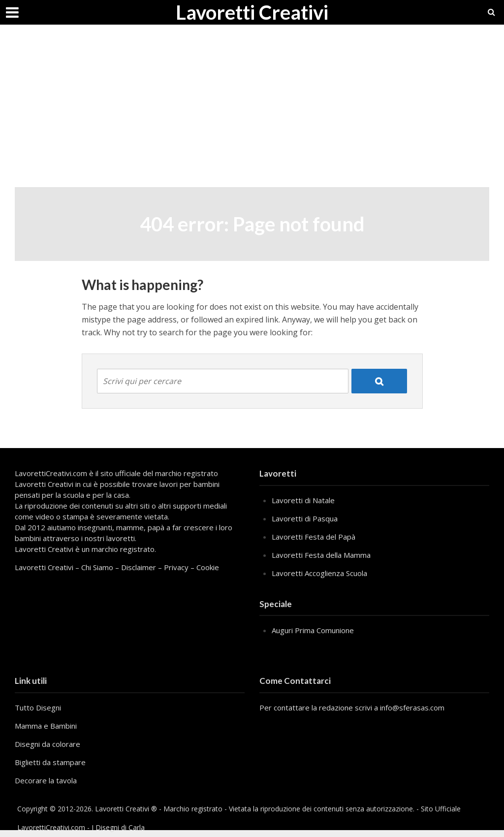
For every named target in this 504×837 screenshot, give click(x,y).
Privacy (176, 567)
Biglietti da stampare (50, 762)
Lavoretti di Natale (303, 500)
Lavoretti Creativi (252, 12)
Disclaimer (139, 567)
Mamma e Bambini (46, 726)
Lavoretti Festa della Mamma (321, 555)
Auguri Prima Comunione (313, 630)
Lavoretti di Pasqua (305, 518)
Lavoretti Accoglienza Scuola (319, 573)
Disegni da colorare (47, 744)
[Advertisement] (252, 113)
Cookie (208, 567)
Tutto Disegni (38, 708)
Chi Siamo (97, 567)
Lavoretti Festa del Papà (314, 537)
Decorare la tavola (46, 780)
